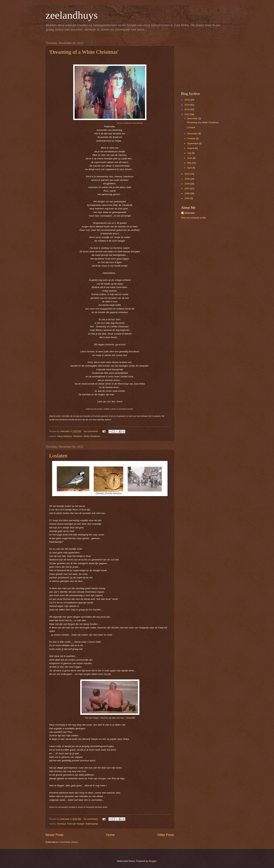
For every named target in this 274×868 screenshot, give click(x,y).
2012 (187, 114)
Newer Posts (55, 835)
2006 (187, 193)
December (193, 118)
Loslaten (58, 456)
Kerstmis (78, 436)
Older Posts (166, 835)
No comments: (91, 431)
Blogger (153, 861)
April (190, 168)
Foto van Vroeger (76, 824)
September (193, 143)
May (190, 163)
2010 (187, 174)
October (192, 138)
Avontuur (62, 824)
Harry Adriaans (65, 436)
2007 (187, 188)
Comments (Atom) (68, 842)
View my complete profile (194, 218)
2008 (187, 184)
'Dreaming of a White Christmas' (84, 52)
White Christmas (92, 436)
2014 (187, 105)
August (191, 148)
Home (110, 835)
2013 (187, 109)
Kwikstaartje (92, 824)
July (190, 153)
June (190, 158)
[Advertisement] (203, 64)
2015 (187, 100)
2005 (187, 198)
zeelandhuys (72, 15)
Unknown (190, 213)
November (193, 134)
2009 (187, 179)
